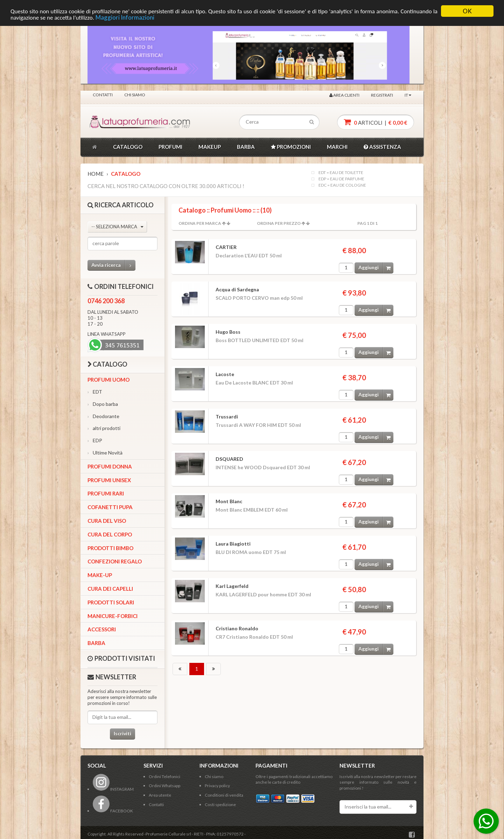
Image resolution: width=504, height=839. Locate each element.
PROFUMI (170, 147)
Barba (96, 643)
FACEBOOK (113, 811)
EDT (95, 392)
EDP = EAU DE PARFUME (341, 179)
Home (96, 174)
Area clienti (344, 95)
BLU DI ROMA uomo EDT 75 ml (251, 552)
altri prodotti (104, 428)
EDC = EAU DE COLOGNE (342, 185)
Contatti (103, 95)
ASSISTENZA (382, 147)
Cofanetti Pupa (110, 507)
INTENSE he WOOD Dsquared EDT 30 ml (263, 467)
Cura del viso (107, 521)
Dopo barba (103, 404)
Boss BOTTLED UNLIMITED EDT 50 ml (260, 340)
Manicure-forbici (113, 616)
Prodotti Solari (111, 602)
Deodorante (103, 416)
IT (408, 95)
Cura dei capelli (110, 589)
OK (467, 11)
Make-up (100, 575)
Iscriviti (122, 733)
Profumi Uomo (108, 380)
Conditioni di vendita (224, 795)
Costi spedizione (220, 805)
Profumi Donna (110, 466)
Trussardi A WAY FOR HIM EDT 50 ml (258, 425)
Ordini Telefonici (164, 776)
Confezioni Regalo (115, 561)
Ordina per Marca (200, 223)
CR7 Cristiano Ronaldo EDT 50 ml (254, 637)
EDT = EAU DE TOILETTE (341, 173)
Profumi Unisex (109, 480)
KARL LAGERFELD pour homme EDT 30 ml (263, 594)
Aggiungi (376, 268)
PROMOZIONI (291, 147)
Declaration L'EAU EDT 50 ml (249, 255)
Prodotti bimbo (110, 548)
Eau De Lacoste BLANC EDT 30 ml (254, 383)
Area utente (160, 795)
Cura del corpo (110, 534)
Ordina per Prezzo (279, 223)
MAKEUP (210, 147)
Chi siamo (135, 95)
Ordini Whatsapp (164, 786)
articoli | (376, 122)
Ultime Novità (105, 453)
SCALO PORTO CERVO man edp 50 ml (259, 298)
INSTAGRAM (113, 789)
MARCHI (337, 147)
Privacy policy (217, 786)
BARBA (246, 147)
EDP (95, 440)
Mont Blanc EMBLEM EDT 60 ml (252, 510)
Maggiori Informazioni (125, 17)
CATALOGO (128, 147)
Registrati (382, 95)
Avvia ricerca (113, 265)
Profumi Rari (106, 493)
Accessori (102, 629)
